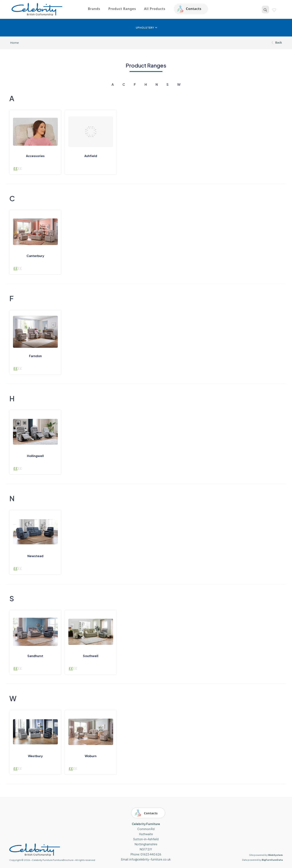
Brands (94, 9)
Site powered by (266, 855)
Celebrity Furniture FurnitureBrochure (53, 860)
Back (276, 43)
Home (14, 43)
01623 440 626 (151, 854)
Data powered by (262, 860)
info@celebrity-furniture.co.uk (150, 859)
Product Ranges (122, 9)
